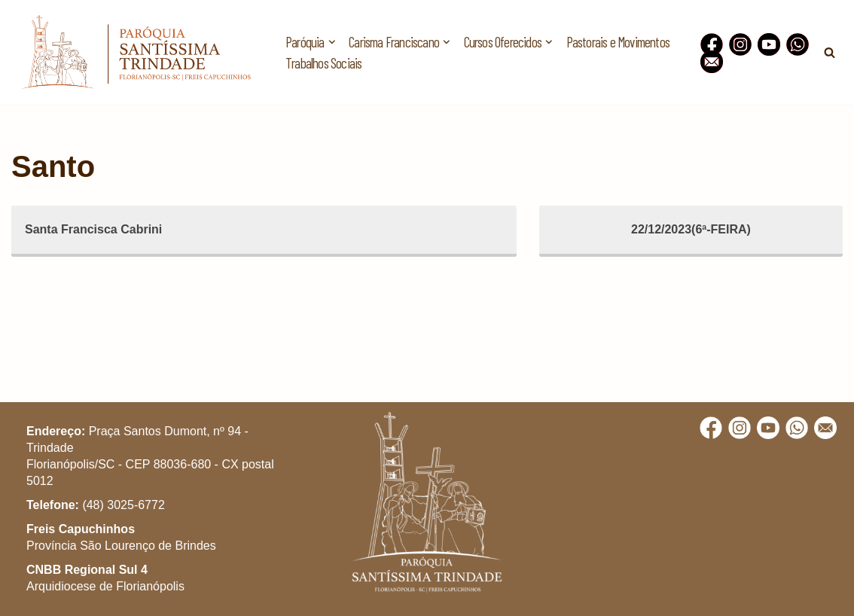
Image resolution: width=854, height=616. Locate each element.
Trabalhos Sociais (323, 63)
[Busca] (830, 52)
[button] (822, 21)
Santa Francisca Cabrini (93, 229)
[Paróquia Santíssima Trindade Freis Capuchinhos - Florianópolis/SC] (136, 52)
